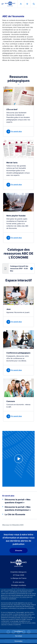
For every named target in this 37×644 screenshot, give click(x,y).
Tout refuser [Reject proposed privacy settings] (19, 636)
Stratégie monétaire (19, 585)
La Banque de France (18, 578)
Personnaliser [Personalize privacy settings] (19, 641)
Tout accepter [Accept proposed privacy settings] (19, 631)
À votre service (18, 582)
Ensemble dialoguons (18, 572)
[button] (18, 268)
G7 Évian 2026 (19, 575)
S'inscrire (19, 550)
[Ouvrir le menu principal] (3, 4)
